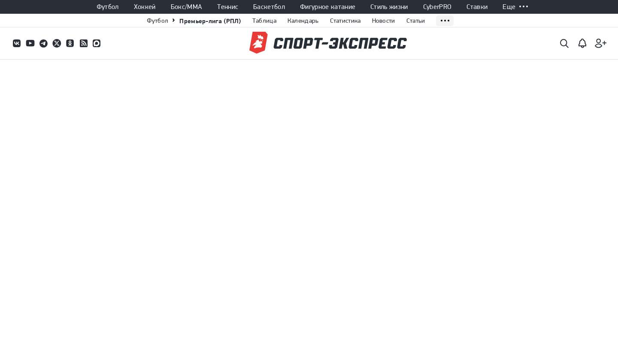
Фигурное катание (328, 7)
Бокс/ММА (187, 7)
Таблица (264, 21)
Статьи (416, 21)
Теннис (228, 7)
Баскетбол (269, 7)
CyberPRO (438, 7)
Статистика (345, 21)
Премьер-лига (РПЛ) (210, 21)
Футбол (108, 7)
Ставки (477, 7)
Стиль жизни (389, 7)
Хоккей (145, 7)
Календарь (303, 21)
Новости (384, 21)
